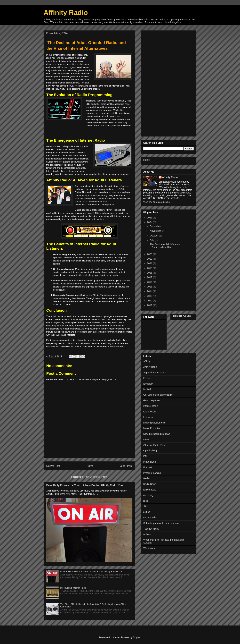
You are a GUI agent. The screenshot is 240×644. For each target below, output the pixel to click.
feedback (148, 384)
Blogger (137, 637)
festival (147, 389)
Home (90, 466)
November (156, 231)
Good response (151, 400)
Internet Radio (151, 406)
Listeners (148, 417)
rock (146, 501)
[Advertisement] (169, 83)
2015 (150, 287)
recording (148, 495)
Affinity (147, 361)
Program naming (152, 473)
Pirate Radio (150, 462)
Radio (146, 478)
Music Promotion (152, 428)
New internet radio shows (157, 434)
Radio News (150, 484)
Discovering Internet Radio (73, 588)
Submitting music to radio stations (161, 523)
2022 (150, 259)
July (152, 240)
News (146, 439)
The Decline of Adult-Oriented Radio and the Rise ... (165, 246)
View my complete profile (157, 202)
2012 (150, 301)
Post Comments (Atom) (96, 477)
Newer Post (53, 466)
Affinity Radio (66, 13)
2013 (150, 296)
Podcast (148, 467)
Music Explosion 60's (154, 423)
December (156, 226)
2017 (150, 277)
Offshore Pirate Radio (155, 445)
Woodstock (149, 548)
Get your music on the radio (158, 395)
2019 (150, 268)
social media (150, 518)
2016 (150, 282)
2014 (150, 291)
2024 (150, 222)
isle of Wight (150, 412)
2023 (150, 254)
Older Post (126, 466)
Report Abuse (182, 316)
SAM (146, 506)
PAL (145, 456)
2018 (150, 273)
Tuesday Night (151, 529)
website (147, 534)
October (154, 236)
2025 (150, 218)
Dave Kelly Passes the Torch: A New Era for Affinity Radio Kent (85, 485)
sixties (147, 512)
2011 (150, 305)
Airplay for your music (155, 372)
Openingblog (150, 451)
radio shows (150, 490)
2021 (150, 263)
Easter (147, 378)
